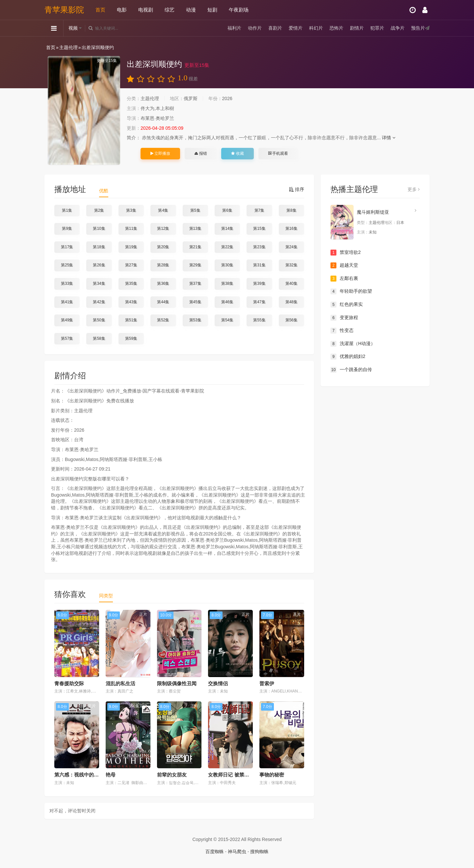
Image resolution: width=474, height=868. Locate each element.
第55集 (259, 320)
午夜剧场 (239, 10)
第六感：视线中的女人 (79, 775)
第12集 (163, 229)
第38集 (227, 284)
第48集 (291, 302)
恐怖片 (336, 28)
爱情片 (296, 28)
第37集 (195, 284)
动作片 (255, 28)
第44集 (163, 302)
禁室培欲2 (346, 253)
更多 (414, 189)
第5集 (195, 210)
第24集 (291, 247)
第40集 (291, 284)
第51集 (131, 320)
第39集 (259, 284)
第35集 (131, 284)
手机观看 (278, 153)
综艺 (170, 10)
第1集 (67, 210)
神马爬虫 (237, 852)
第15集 (259, 229)
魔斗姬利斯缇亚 (373, 212)
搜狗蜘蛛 (259, 852)
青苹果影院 (64, 10)
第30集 (227, 265)
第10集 (99, 229)
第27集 (131, 265)
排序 (297, 189)
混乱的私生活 (120, 683)
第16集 (291, 229)
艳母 (111, 775)
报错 (201, 153)
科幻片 (316, 28)
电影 (122, 10)
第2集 (99, 210)
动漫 (191, 10)
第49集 (67, 320)
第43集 (131, 302)
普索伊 (267, 683)
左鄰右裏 (344, 279)
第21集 (195, 247)
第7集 (260, 210)
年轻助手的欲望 (351, 291)
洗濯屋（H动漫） (353, 344)
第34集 (99, 284)
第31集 (259, 265)
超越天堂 (344, 265)
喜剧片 (275, 28)
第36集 (163, 284)
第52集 (163, 320)
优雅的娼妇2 (348, 357)
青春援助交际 (69, 683)
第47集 (259, 302)
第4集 (163, 210)
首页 (100, 10)
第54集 (227, 320)
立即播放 (160, 153)
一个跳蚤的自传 (351, 370)
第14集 (227, 229)
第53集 (195, 320)
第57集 (67, 339)
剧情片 (357, 28)
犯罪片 (377, 28)
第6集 (227, 210)
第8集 (291, 210)
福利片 (234, 28)
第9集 (67, 229)
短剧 (212, 10)
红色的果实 (347, 305)
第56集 (291, 320)
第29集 (195, 265)
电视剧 (146, 10)
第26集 (99, 265)
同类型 (106, 596)
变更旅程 (344, 318)
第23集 (259, 247)
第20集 (163, 247)
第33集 (67, 284)
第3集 (131, 210)
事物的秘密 (272, 775)
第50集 (99, 320)
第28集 (163, 265)
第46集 (227, 302)
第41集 (67, 302)
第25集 (67, 265)
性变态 (342, 331)
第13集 (195, 229)
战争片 (398, 28)
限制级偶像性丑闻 (177, 683)
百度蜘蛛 (215, 852)
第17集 (67, 247)
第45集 (195, 302)
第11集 (131, 229)
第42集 (99, 302)
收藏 (237, 153)
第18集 (99, 247)
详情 (389, 138)
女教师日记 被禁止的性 (233, 775)
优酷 (104, 191)
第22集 (227, 247)
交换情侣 (218, 683)
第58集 (99, 339)
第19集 (131, 247)
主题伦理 (68, 47)
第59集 (131, 339)
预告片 (418, 28)
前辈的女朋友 (172, 775)
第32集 (291, 265)
